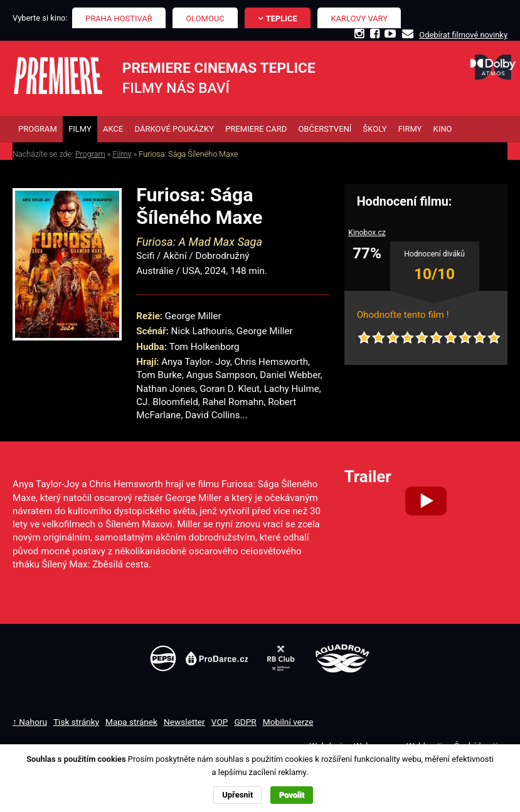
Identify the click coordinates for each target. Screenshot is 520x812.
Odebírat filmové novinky (463, 35)
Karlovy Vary (360, 18)
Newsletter (184, 722)
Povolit (292, 795)
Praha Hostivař (119, 18)
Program (90, 154)
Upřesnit (237, 795)
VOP (220, 722)
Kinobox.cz (367, 233)
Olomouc (205, 18)
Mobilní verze (288, 722)
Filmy (122, 154)
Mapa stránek (131, 722)
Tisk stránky (76, 722)
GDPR (245, 722)
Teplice (282, 18)
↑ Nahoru (30, 722)
